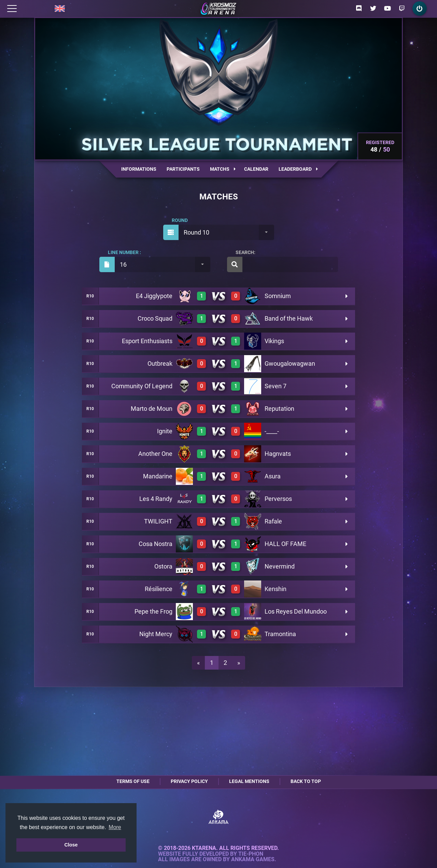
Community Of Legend (142, 386)
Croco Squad (155, 318)
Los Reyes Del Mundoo (296, 611)
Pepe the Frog (153, 611)
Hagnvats (278, 454)
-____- (272, 431)
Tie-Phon (251, 854)
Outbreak (160, 363)
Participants (183, 169)
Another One (155, 454)
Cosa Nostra (156, 544)
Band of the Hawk (289, 318)
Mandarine (158, 476)
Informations (139, 169)
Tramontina (280, 634)
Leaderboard (298, 169)
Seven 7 (276, 386)
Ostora (163, 566)
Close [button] (71, 845)
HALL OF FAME (285, 544)
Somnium (278, 296)
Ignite (165, 431)
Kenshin (276, 589)
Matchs (223, 169)
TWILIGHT (158, 521)
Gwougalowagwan (290, 363)
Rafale (273, 521)
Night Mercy (156, 634)
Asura (273, 476)
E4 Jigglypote (154, 296)
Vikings (274, 341)
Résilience (159, 589)
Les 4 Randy (156, 499)
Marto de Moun (152, 409)
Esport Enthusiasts (147, 341)
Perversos (278, 499)
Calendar (256, 169)
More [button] (115, 827)
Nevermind (280, 566)
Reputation (279, 409)
